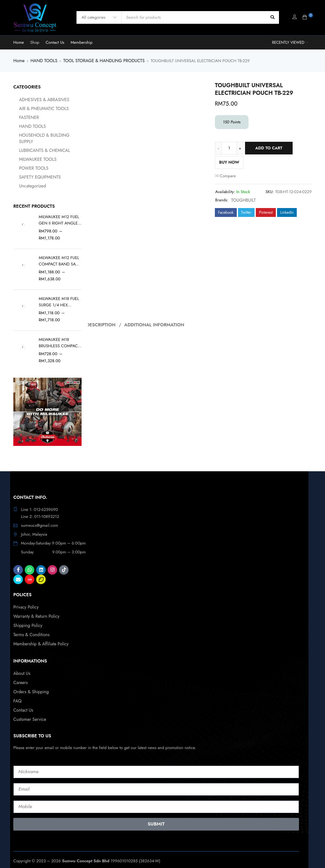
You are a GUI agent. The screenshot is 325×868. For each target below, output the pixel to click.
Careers (20, 674)
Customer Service (29, 709)
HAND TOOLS (43, 60)
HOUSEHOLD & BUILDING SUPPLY (44, 135)
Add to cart (269, 148)
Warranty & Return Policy (35, 609)
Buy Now (229, 162)
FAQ (17, 692)
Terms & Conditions (30, 627)
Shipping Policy (27, 618)
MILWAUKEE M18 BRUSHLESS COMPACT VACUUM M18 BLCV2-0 (59, 336)
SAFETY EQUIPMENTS (33, 170)
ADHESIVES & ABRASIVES (37, 99)
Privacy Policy (25, 600)
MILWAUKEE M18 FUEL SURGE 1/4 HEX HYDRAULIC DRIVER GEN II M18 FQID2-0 (59, 295)
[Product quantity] (229, 148)
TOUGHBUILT (243, 200)
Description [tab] (101, 324)
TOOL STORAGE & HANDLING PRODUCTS (99, 60)
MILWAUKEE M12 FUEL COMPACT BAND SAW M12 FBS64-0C (59, 254)
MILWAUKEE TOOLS (31, 153)
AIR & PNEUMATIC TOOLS (37, 108)
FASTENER (23, 117)
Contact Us (23, 700)
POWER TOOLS (27, 162)
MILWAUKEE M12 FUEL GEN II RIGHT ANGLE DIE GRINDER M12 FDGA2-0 (59, 213)
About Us (21, 665)
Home (19, 60)
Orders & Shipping (30, 683)
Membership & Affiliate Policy (39, 636)
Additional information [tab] (155, 324)
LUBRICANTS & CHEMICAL (37, 144)
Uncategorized (26, 179)
